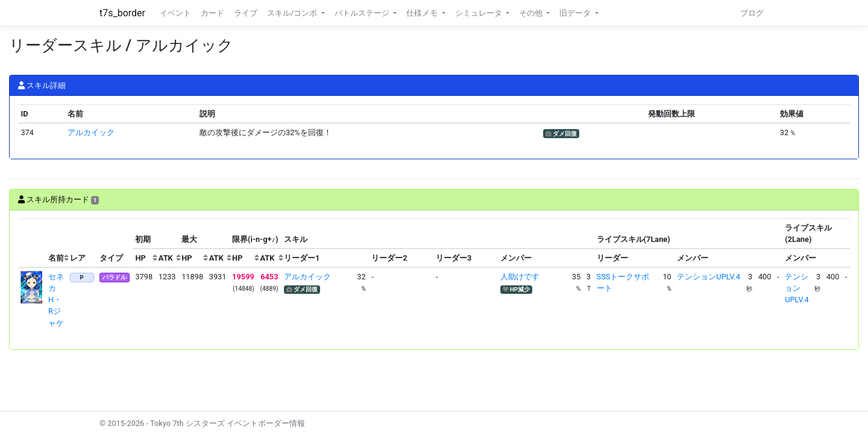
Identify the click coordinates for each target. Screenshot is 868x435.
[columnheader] (32, 243)
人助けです (520, 277)
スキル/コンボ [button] (293, 13)
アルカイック (91, 132)
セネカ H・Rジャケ (56, 300)
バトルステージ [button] (363, 13)
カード (212, 13)
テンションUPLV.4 (708, 277)
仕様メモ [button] (423, 13)
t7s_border (122, 13)
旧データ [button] (576, 13)
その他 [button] (532, 13)
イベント (175, 13)
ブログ (752, 13)
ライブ (246, 13)
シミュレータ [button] (480, 13)
